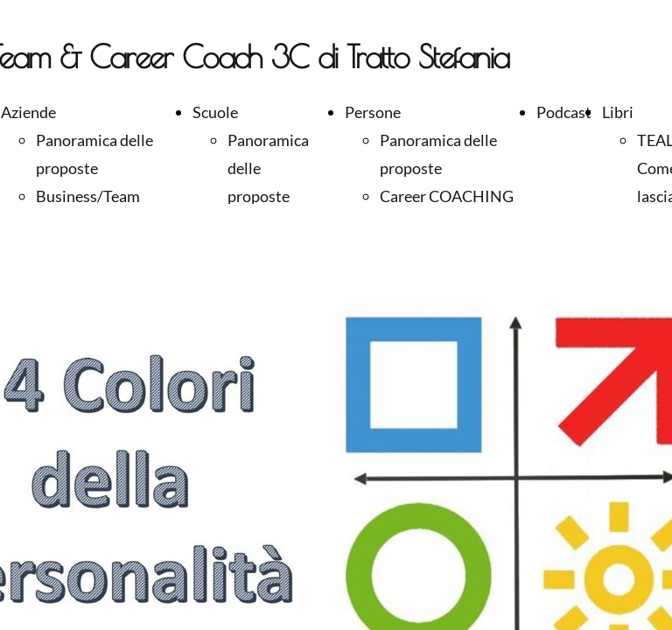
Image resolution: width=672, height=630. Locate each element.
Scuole (215, 112)
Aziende (28, 112)
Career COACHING (447, 196)
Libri (618, 112)
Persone (373, 112)
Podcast (564, 112)
